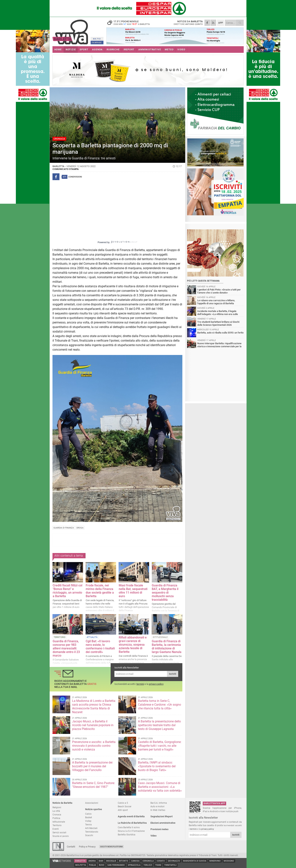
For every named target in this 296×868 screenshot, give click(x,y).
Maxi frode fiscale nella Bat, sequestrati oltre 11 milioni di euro (133, 591)
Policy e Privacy (87, 847)
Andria (92, 861)
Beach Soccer (125, 806)
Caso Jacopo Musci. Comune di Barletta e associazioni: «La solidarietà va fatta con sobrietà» (160, 787)
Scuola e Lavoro (61, 836)
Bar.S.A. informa (159, 803)
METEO (169, 50)
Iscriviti (173, 674)
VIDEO (181, 50)
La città (56, 811)
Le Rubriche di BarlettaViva (132, 823)
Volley (88, 821)
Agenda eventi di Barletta (131, 816)
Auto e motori (157, 806)
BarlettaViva (71, 31)
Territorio (57, 825)
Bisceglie (111, 861)
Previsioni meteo (159, 829)
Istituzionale (59, 822)
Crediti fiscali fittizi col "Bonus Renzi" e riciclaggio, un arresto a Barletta (67, 591)
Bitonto (124, 861)
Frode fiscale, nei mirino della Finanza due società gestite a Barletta (100, 591)
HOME (58, 50)
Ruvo (102, 865)
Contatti (71, 847)
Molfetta (81, 865)
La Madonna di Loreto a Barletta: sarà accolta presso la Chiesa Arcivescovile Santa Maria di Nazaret (94, 706)
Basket (89, 817)
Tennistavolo (92, 832)
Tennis (88, 825)
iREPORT (129, 50)
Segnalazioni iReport (161, 816)
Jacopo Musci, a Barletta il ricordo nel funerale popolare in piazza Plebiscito (93, 725)
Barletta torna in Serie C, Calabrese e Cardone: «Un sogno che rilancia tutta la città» (160, 705)
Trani (158, 865)
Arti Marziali (91, 828)
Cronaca (57, 815)
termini (140, 684)
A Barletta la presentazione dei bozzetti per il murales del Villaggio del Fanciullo (92, 766)
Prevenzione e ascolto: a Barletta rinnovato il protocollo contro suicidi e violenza (94, 746)
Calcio (88, 814)
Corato (161, 861)
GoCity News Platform (111, 847)
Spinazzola (134, 865)
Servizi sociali (59, 832)
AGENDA (97, 50)
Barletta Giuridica (127, 835)
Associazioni (92, 803)
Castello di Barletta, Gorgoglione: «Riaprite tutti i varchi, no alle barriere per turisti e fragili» (160, 746)
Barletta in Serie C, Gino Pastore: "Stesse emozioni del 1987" (94, 785)
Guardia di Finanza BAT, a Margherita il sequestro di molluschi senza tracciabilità (165, 593)
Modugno (229, 861)
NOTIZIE (71, 50)
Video (153, 836)
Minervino (215, 861)
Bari (101, 861)
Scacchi (89, 835)
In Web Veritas (158, 810)
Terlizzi (148, 865)
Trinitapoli (170, 865)
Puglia (92, 865)
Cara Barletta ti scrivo (129, 827)
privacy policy (156, 684)
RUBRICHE (113, 50)
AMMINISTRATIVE (150, 50)
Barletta (80, 861)
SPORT (84, 50)
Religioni (57, 807)
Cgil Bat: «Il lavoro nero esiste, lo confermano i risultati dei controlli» (100, 647)
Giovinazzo (174, 861)
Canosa (135, 861)
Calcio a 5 (123, 803)
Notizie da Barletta (62, 803)
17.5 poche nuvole (130, 23)
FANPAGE (97, 43)
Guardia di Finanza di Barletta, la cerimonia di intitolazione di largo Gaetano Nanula (167, 647)
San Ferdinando (116, 865)
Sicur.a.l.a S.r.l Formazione (131, 831)
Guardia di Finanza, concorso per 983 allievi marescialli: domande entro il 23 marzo (66, 648)
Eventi (56, 829)
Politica (56, 818)
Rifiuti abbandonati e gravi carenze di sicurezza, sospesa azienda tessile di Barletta (133, 645)
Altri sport (123, 810)
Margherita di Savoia (195, 861)
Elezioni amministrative (163, 823)
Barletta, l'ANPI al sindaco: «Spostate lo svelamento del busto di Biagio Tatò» (157, 766)
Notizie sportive (94, 809)
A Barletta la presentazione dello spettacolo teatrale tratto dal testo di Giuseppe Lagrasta (159, 725)
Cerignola (148, 861)
